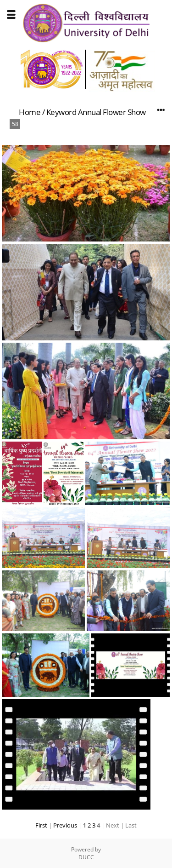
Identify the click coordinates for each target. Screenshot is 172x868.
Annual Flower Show (112, 112)
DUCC (86, 857)
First (41, 825)
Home (30, 112)
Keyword (61, 112)
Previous (65, 825)
